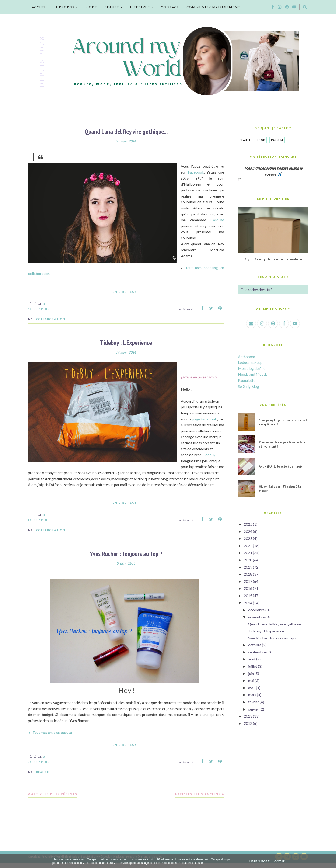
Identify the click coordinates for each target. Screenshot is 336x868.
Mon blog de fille (252, 368)
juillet (253, 666)
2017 (248, 581)
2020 (248, 560)
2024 (248, 531)
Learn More (260, 861)
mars (252, 695)
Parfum (277, 140)
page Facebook (205, 418)
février (254, 702)
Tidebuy (188, 460)
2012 (248, 723)
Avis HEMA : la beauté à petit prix (281, 466)
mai (251, 680)
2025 (248, 524)
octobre (255, 645)
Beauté (43, 778)
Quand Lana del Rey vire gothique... (126, 131)
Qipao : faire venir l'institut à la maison (280, 489)
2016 (248, 588)
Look (261, 140)
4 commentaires (38, 309)
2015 (248, 595)
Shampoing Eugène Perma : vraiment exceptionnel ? (283, 422)
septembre (257, 652)
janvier (254, 709)
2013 (248, 716)
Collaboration (51, 319)
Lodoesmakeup (250, 362)
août (252, 659)
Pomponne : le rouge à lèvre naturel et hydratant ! (283, 444)
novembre (256, 617)
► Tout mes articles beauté (50, 738)
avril (252, 688)
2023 (248, 538)
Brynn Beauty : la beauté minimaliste (273, 259)
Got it (279, 861)
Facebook (196, 172)
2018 (248, 574)
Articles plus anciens (198, 799)
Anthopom (247, 356)
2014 (248, 603)
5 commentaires (38, 767)
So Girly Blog (248, 386)
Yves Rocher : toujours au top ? (126, 559)
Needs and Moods (253, 374)
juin (251, 673)
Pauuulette (247, 380)
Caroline (217, 220)
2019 (248, 567)
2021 (248, 553)
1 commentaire (38, 526)
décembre (256, 610)
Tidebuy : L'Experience (126, 342)
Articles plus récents (54, 799)
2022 (248, 546)
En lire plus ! (126, 292)
